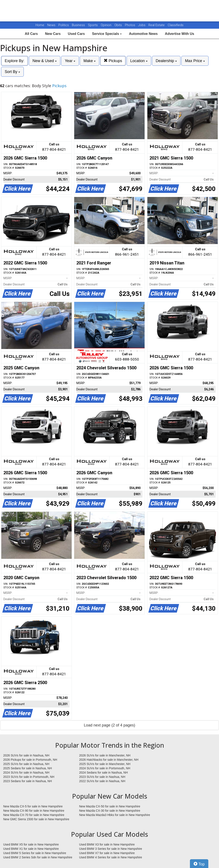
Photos (130, 25)
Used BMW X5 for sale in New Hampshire (31, 844)
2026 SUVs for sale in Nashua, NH (26, 755)
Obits (119, 25)
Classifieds (176, 25)
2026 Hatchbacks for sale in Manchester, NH (109, 760)
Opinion (107, 25)
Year (70, 61)
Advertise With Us (180, 34)
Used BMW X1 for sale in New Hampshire (31, 849)
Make (90, 61)
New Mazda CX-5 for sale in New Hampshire (33, 806)
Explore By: (15, 61)
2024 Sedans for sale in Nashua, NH (103, 773)
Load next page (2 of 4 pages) (109, 725)
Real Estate (157, 25)
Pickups (113, 61)
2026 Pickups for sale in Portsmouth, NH (30, 760)
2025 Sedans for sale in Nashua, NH (27, 768)
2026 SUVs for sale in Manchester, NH (105, 755)
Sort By (12, 72)
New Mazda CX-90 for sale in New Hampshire (34, 811)
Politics (64, 25)
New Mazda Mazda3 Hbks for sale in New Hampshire (115, 815)
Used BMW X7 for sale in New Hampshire (107, 853)
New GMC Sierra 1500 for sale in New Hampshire (36, 819)
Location (139, 61)
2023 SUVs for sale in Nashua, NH (102, 777)
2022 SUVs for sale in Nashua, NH (102, 781)
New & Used (45, 61)
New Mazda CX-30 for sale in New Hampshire (110, 811)
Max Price (195, 61)
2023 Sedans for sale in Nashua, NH (27, 781)
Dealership (166, 61)
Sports (93, 25)
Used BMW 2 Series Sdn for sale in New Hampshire (38, 857)
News (51, 25)
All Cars (31, 34)
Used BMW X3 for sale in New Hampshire (107, 844)
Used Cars (76, 34)
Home (40, 25)
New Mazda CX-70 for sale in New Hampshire (34, 815)
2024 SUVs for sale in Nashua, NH (26, 773)
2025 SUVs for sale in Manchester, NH (105, 764)
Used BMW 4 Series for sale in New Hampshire (111, 857)
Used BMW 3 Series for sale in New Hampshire (111, 849)
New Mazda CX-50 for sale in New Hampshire (110, 806)
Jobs (142, 25)
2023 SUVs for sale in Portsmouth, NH (29, 777)
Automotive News (143, 34)
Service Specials (107, 34)
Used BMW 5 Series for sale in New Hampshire (35, 853)
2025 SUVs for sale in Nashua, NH (26, 764)
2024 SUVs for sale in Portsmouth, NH (105, 768)
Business (79, 25)
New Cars (53, 34)
